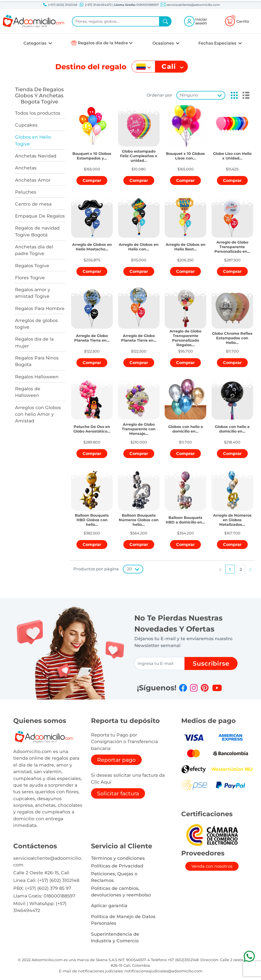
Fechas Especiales (218, 43)
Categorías (35, 43)
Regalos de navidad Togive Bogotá (37, 231)
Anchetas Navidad (36, 156)
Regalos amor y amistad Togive (33, 293)
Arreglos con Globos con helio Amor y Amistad (38, 414)
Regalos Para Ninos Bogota (37, 361)
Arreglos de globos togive (36, 324)
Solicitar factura (118, 793)
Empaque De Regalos (40, 216)
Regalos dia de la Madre (103, 43)
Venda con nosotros (212, 866)
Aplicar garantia (109, 905)
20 (129, 569)
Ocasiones (164, 43)
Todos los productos (38, 113)
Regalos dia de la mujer (34, 342)
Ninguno (189, 95)
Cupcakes (26, 125)
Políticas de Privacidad (117, 866)
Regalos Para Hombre (40, 308)
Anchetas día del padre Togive (34, 250)
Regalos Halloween (37, 377)
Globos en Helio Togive (33, 140)
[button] (233, 95)
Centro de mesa (33, 204)
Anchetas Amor (33, 180)
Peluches (26, 192)
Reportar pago (116, 760)
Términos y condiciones (118, 858)
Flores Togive (30, 278)
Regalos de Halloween (28, 392)
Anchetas (26, 168)
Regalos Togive (32, 266)
